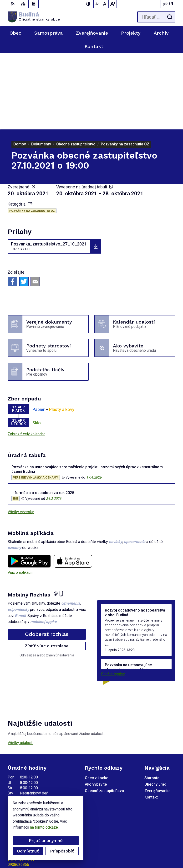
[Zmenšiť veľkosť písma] (97, 4)
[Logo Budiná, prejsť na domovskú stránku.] (34, 17)
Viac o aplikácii (20, 496)
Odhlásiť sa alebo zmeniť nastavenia (47, 579)
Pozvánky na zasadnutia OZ (32, 134)
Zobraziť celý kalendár (26, 358)
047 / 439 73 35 (21, 783)
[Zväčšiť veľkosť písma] (113, 4)
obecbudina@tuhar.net (26, 793)
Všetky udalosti (20, 666)
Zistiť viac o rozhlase (47, 569)
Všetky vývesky (21, 435)
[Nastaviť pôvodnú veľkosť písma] (105, 4)
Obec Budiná (165, 849)
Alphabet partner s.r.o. (158, 843)
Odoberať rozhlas (47, 558)
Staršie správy (113, 598)
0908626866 (18, 788)
